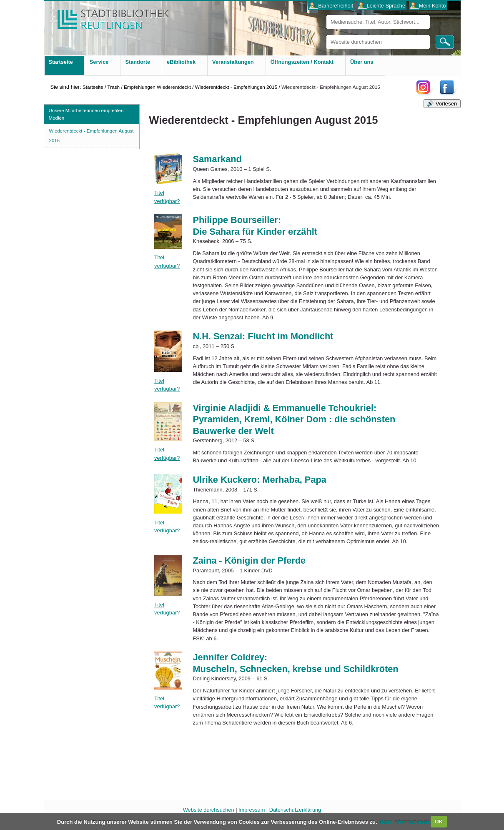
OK (439, 821)
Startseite (93, 87)
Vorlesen (446, 104)
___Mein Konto (428, 6)
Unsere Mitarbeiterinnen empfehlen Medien (86, 114)
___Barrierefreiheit (331, 6)
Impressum (252, 810)
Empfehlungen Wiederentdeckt (157, 87)
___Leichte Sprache (381, 6)
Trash (113, 87)
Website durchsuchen (326, 35)
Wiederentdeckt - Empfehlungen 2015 (236, 87)
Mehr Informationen (405, 821)
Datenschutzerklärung (295, 810)
